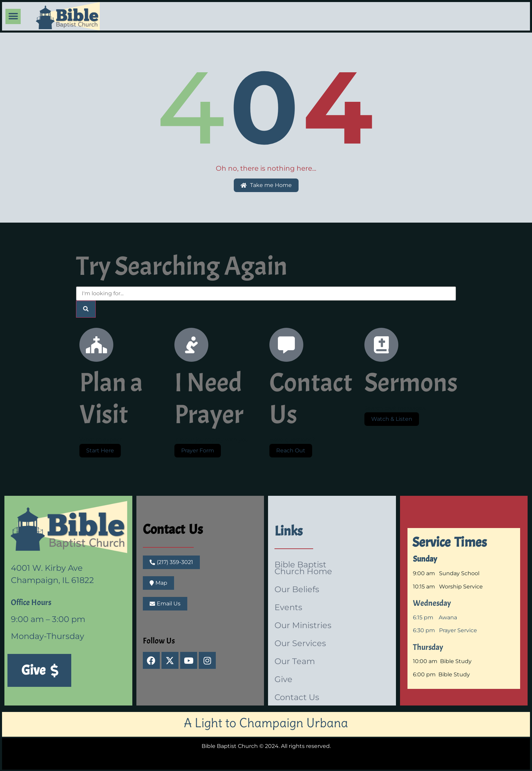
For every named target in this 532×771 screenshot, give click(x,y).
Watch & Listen (392, 419)
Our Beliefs (297, 589)
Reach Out (291, 450)
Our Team (295, 661)
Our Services (300, 643)
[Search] (86, 309)
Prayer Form (198, 450)
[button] (13, 16)
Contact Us (173, 529)
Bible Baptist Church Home (303, 568)
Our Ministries (303, 625)
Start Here (100, 450)
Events (288, 607)
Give (283, 679)
